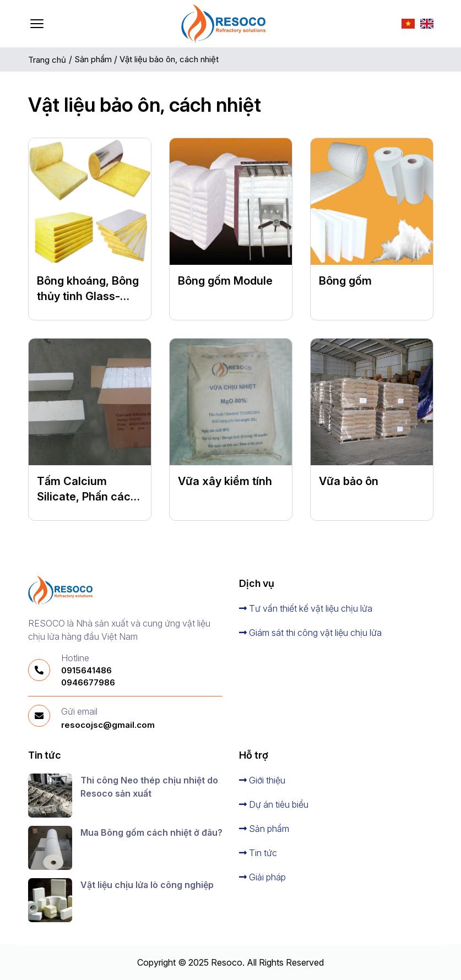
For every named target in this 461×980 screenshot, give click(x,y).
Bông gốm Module (225, 281)
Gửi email (79, 711)
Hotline (75, 658)
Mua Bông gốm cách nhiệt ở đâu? (151, 832)
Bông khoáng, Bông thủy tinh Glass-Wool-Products (88, 296)
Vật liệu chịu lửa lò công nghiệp (147, 885)
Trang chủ (47, 60)
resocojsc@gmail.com (108, 725)
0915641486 (86, 670)
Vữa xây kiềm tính (225, 481)
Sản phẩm (94, 59)
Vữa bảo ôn (349, 481)
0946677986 (88, 682)
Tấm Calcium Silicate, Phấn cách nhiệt (87, 497)
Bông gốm (345, 281)
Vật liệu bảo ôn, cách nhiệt (170, 59)
